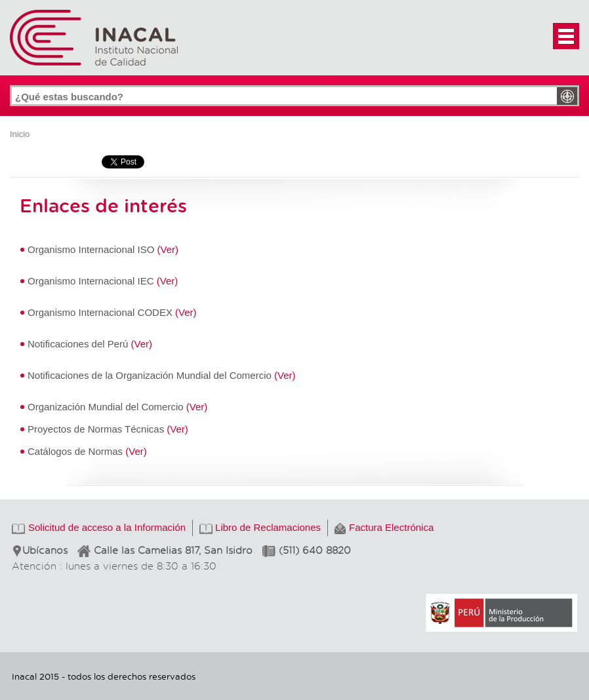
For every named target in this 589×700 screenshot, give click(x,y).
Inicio (20, 134)
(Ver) (168, 249)
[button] (566, 36)
